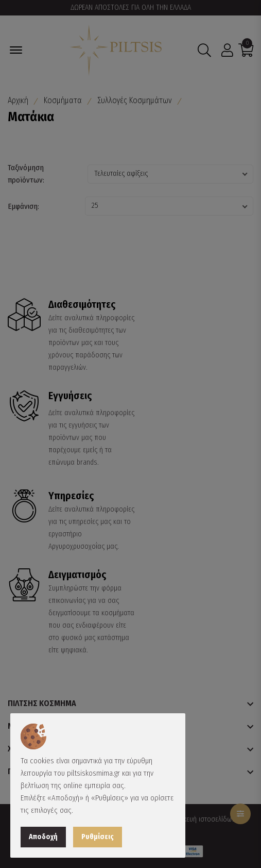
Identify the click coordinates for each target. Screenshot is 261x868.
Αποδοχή (43, 837)
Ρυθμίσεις (98, 837)
